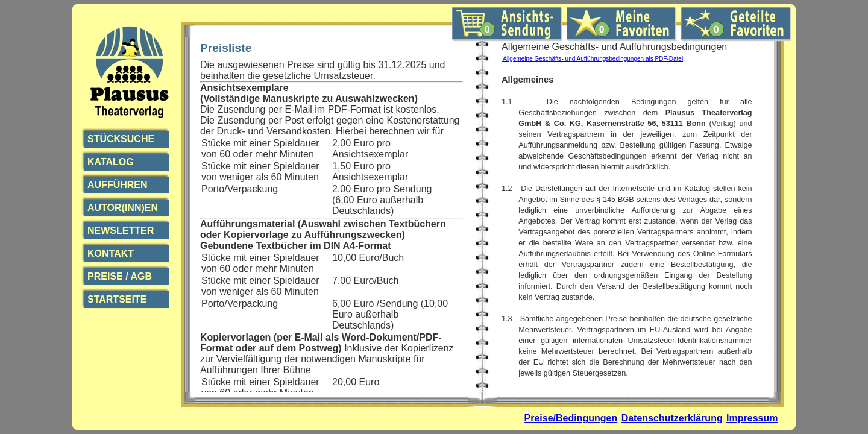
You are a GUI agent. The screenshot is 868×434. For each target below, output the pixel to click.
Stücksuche (121, 139)
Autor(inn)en (123, 208)
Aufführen (118, 185)
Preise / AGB (120, 276)
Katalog (111, 162)
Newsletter (121, 231)
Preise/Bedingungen (571, 418)
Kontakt (111, 253)
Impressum (752, 418)
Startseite (117, 299)
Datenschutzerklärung (672, 418)
